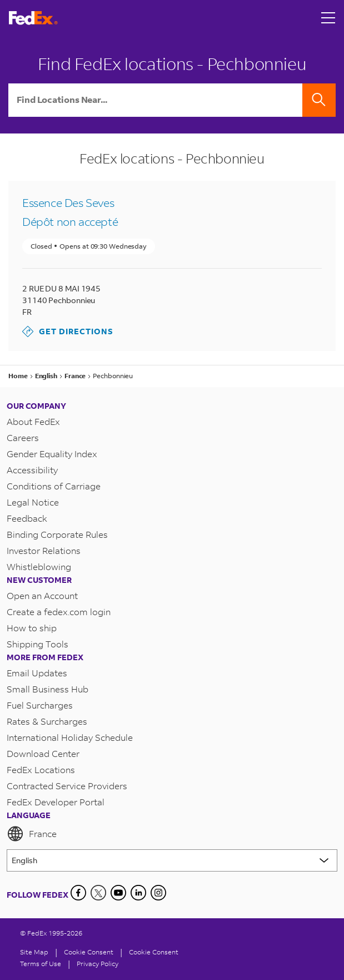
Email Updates (37, 673)
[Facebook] (78, 893)
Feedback (27, 518)
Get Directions (68, 331)
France (32, 834)
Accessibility (32, 470)
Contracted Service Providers (67, 786)
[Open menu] (328, 18)
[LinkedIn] (138, 893)
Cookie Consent (154, 952)
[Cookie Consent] (89, 952)
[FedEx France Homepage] (33, 18)
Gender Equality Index (52, 454)
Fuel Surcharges (40, 705)
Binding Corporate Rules (57, 534)
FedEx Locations (41, 769)
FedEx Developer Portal (56, 802)
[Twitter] (98, 893)
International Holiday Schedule (70, 737)
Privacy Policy (98, 964)
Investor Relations (44, 550)
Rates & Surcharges (47, 721)
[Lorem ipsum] (172, 860)
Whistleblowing (39, 566)
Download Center (43, 753)
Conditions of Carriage (54, 486)
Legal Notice (33, 502)
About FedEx (33, 421)
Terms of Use (41, 964)
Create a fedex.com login (59, 612)
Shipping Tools (38, 644)
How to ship (32, 628)
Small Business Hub (48, 689)
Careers (23, 437)
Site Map (34, 952)
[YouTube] (118, 893)
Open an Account (42, 595)
